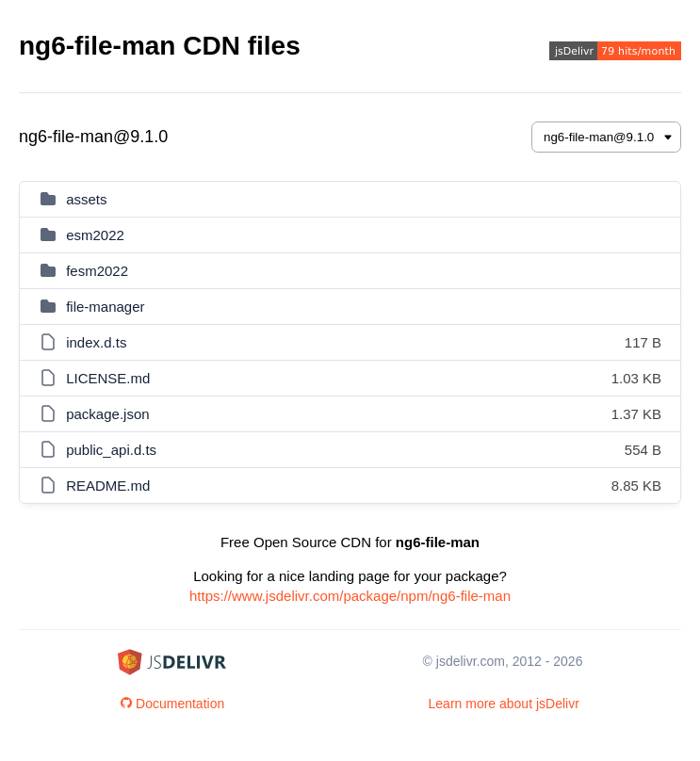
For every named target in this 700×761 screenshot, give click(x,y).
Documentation (172, 704)
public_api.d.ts (111, 450)
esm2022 (95, 235)
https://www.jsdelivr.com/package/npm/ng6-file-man (350, 596)
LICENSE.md (108, 378)
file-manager (105, 307)
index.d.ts (96, 342)
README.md (108, 486)
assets (86, 199)
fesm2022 (97, 271)
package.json (107, 414)
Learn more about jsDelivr (504, 704)
